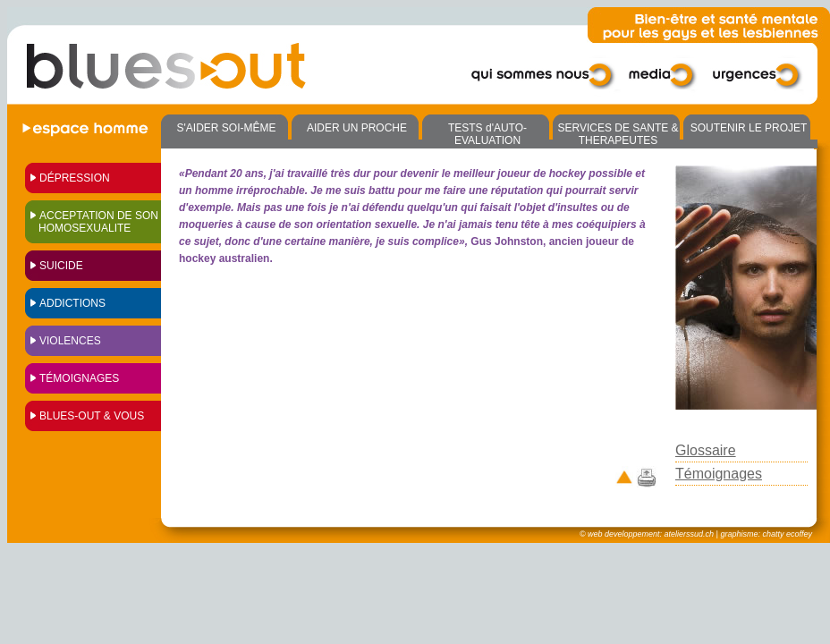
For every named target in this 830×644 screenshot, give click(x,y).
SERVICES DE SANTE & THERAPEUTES (618, 134)
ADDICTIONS (72, 303)
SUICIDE (61, 266)
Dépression (75, 178)
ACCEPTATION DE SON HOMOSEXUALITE (98, 222)
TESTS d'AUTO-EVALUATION (487, 134)
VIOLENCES (70, 341)
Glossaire (706, 450)
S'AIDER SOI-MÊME (227, 128)
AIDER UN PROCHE (357, 128)
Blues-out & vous (92, 416)
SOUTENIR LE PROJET (749, 128)
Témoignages (79, 378)
